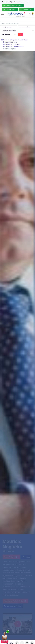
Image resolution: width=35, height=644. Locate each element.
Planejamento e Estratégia (19, 40)
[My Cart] (33, 14)
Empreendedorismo (10, 42)
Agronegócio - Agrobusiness (13, 46)
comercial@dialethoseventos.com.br (16, 2)
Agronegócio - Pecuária (12, 44)
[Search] (30, 14)
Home (4, 40)
